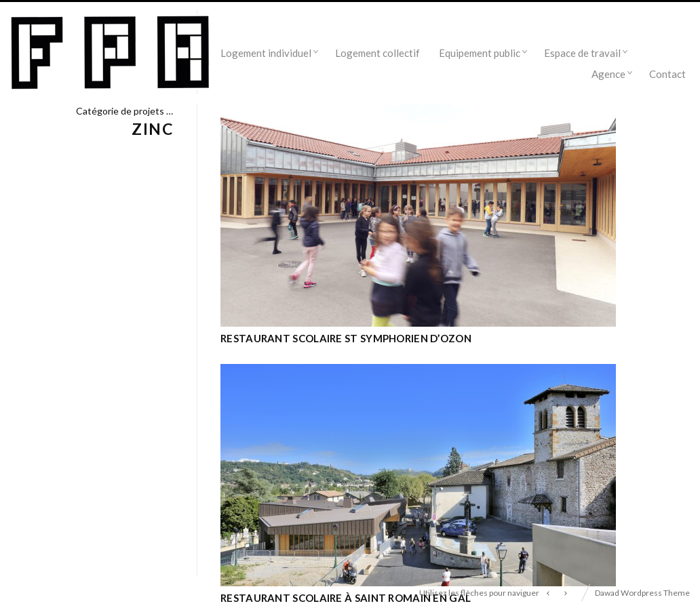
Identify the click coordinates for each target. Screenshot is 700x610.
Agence (608, 74)
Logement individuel (266, 53)
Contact (667, 74)
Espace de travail (582, 53)
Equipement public (480, 53)
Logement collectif (377, 53)
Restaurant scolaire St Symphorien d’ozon (346, 338)
